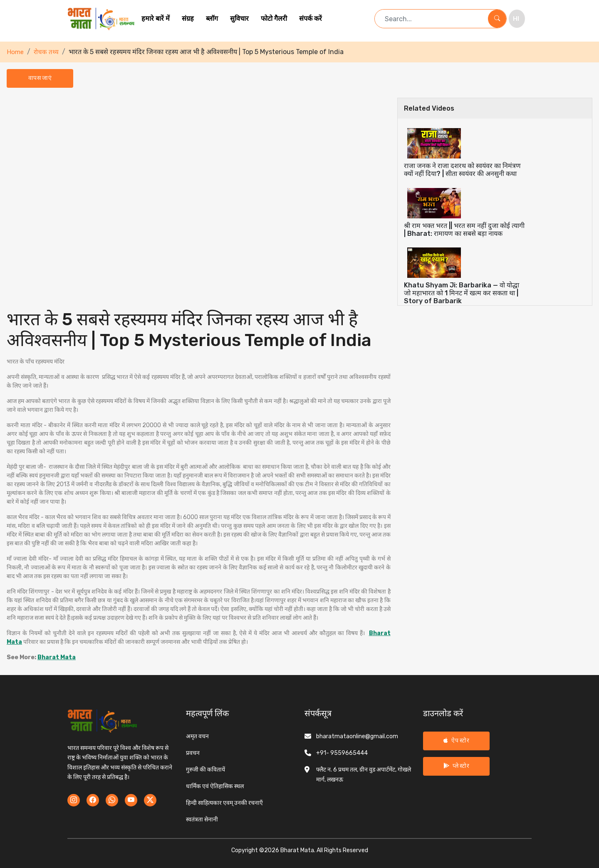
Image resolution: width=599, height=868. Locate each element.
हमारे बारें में (156, 19)
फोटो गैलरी (274, 19)
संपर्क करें (311, 19)
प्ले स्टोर (456, 766)
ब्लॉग (212, 19)
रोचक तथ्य (46, 52)
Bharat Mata (57, 657)
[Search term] (431, 19)
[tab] (495, 153)
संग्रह (188, 19)
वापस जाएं (40, 78)
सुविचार (239, 19)
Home (15, 52)
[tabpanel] (199, 380)
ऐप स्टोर (456, 741)
